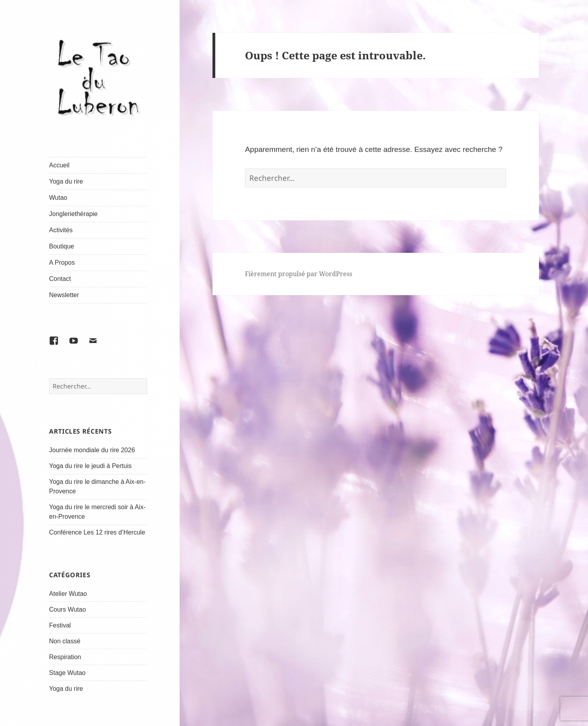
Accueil (59, 165)
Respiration (65, 657)
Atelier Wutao (68, 594)
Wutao (58, 198)
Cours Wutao (67, 609)
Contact (60, 279)
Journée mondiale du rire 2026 (92, 450)
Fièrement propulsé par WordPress (299, 274)
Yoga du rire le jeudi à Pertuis (90, 466)
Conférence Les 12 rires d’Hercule (97, 532)
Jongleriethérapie (73, 214)
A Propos (62, 263)
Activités (61, 230)
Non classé (65, 641)
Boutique (62, 246)
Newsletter (64, 295)
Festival (60, 625)
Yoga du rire (66, 181)
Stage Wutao (67, 673)
